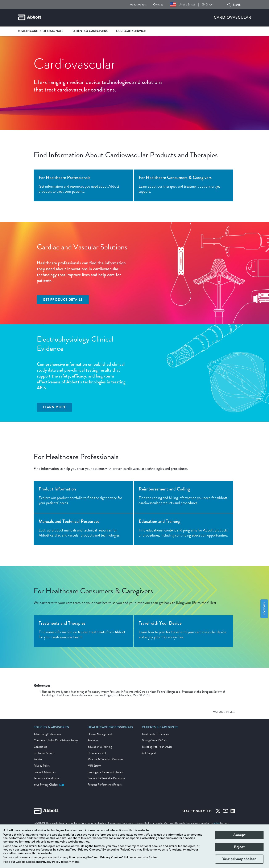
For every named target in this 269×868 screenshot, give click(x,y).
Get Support (149, 753)
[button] (229, 5)
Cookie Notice (25, 862)
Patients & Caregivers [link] (90, 31)
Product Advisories (45, 772)
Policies (38, 759)
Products (93, 740)
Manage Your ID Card (155, 740)
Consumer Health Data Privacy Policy (56, 740)
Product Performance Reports (105, 785)
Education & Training (100, 747)
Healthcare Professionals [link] (40, 31)
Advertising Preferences (47, 734)
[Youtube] (225, 812)
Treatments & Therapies (156, 734)
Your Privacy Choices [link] (49, 785)
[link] (51, 729)
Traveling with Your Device (157, 747)
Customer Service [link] (131, 31)
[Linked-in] (233, 812)
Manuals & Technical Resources (106, 759)
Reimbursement (97, 753)
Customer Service (44, 753)
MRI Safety (94, 766)
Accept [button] (239, 835)
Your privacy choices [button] (239, 859)
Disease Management (100, 734)
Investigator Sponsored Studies (105, 772)
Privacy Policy (42, 766)
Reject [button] (239, 847)
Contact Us (40, 747)
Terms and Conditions (46, 778)
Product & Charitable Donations (106, 778)
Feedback (264, 609)
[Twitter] (218, 812)
